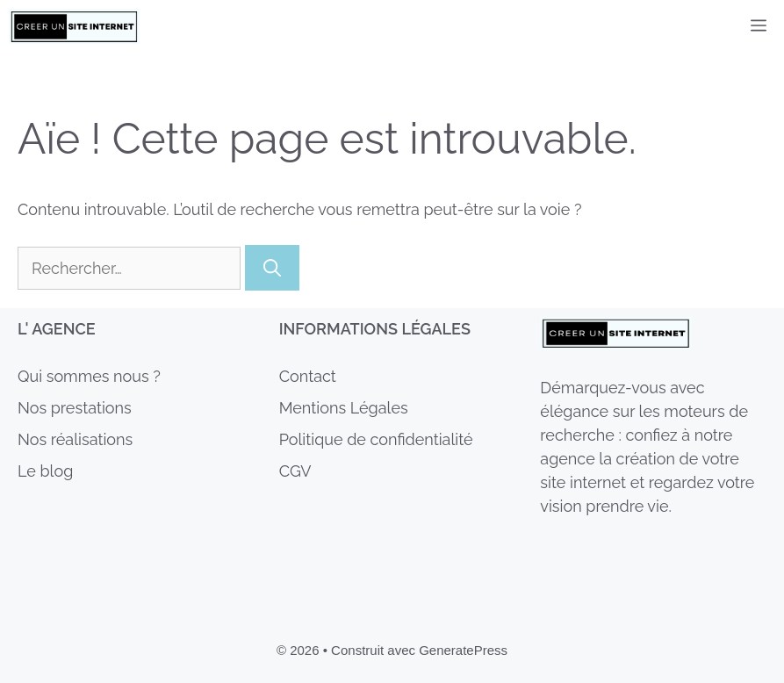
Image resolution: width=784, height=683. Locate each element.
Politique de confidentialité (376, 439)
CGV (295, 471)
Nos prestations (75, 408)
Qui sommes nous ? (89, 376)
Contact (308, 376)
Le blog (45, 471)
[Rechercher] (272, 268)
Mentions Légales (344, 408)
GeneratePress (463, 650)
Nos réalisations (75, 439)
